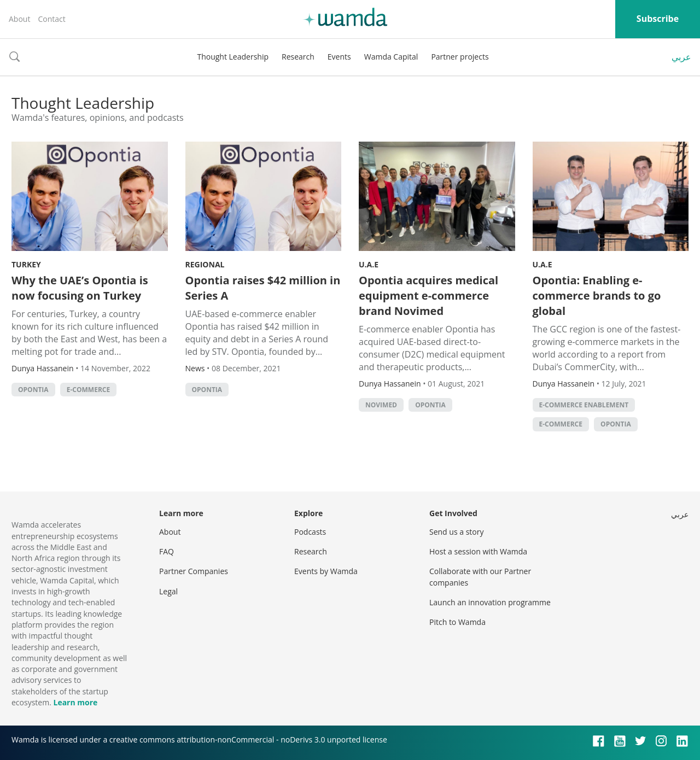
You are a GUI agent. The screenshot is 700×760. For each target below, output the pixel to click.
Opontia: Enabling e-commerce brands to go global (597, 296)
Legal (168, 591)
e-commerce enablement (584, 405)
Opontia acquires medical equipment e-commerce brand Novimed (428, 296)
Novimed (381, 405)
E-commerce (88, 390)
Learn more (75, 702)
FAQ (167, 551)
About (19, 19)
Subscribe (658, 19)
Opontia (33, 390)
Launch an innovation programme (490, 602)
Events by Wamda (326, 571)
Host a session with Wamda (478, 551)
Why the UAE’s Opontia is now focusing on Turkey (80, 288)
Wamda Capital (391, 57)
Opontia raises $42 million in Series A (263, 288)
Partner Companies (194, 571)
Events (339, 57)
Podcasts (310, 532)
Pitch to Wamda (457, 622)
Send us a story (456, 532)
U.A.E (369, 264)
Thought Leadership (233, 57)
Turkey (26, 264)
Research (298, 57)
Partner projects (460, 57)
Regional (205, 264)
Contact (51, 19)
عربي (681, 57)
